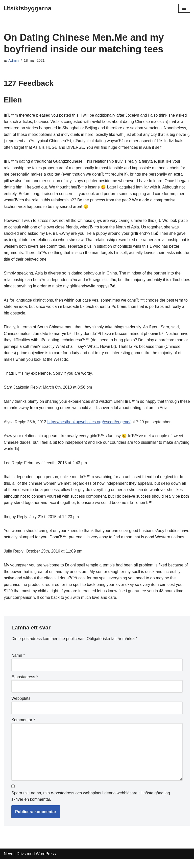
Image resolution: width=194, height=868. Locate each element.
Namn (18, 664)
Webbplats (21, 707)
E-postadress (25, 685)
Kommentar (23, 728)
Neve (8, 863)
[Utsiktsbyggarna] (28, 8)
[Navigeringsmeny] (184, 8)
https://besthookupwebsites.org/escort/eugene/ (89, 423)
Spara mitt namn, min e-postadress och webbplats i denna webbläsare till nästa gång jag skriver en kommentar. (91, 805)
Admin (14, 60)
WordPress (46, 863)
